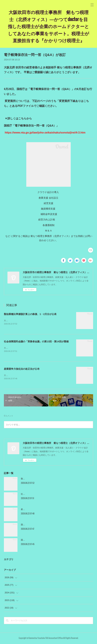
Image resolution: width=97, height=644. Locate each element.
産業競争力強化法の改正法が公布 (22, 369)
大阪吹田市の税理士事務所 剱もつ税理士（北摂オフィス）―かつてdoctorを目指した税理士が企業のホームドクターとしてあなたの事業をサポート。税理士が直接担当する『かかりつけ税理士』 (49, 26)
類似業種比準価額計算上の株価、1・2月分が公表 (30, 314)
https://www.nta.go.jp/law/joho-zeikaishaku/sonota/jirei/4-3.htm (45, 133)
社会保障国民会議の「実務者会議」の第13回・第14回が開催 (36, 342)
